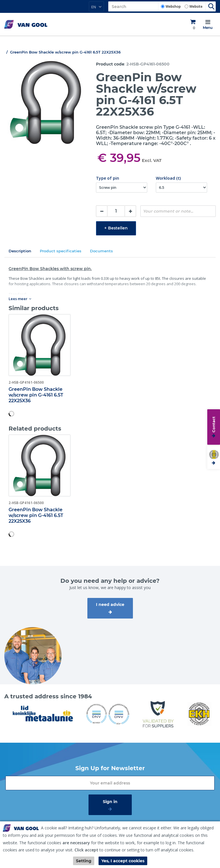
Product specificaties (61, 251)
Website (196, 6)
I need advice (110, 605)
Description (20, 251)
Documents (101, 251)
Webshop (173, 6)
